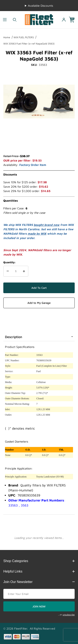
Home (7, 37)
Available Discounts (40, 6)
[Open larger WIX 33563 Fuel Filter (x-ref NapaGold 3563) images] (39, 102)
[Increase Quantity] (24, 271)
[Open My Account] (64, 20)
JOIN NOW (39, 606)
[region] (39, 144)
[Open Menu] (5, 20)
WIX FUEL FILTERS (24, 37)
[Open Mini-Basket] (73, 20)
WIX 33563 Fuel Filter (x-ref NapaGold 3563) (29, 44)
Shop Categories (39, 561)
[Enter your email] (39, 594)
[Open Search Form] (15, 20)
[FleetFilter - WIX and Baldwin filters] (39, 19)
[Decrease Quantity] (8, 271)
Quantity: (10, 262)
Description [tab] (14, 337)
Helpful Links (39, 571)
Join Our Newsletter (39, 582)
